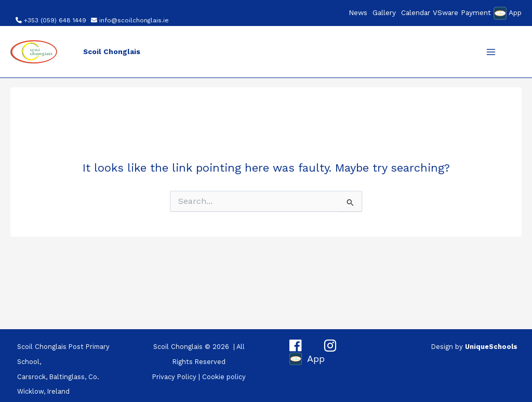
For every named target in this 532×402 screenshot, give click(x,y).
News (358, 12)
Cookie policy (224, 377)
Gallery (384, 12)
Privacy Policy (174, 377)
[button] (517, 53)
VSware (445, 12)
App (515, 12)
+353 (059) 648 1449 (55, 20)
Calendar (416, 12)
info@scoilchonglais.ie (134, 20)
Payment (476, 12)
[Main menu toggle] (491, 52)
